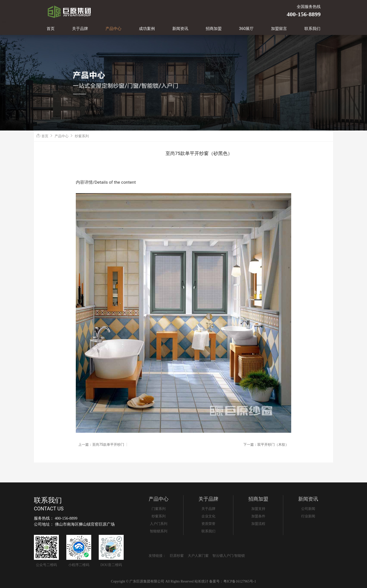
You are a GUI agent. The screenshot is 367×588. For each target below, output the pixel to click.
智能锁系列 (159, 531)
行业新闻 (308, 516)
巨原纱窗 (177, 556)
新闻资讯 (180, 29)
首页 (51, 29)
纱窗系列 (82, 136)
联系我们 (312, 29)
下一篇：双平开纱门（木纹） (266, 444)
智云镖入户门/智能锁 (229, 556)
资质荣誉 (208, 524)
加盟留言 (279, 29)
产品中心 (113, 29)
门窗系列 (159, 509)
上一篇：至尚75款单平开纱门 (101, 444)
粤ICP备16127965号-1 (240, 581)
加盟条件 (258, 516)
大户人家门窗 (198, 556)
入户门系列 (159, 524)
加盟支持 (258, 509)
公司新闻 (308, 509)
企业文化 (208, 516)
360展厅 (246, 29)
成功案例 (147, 29)
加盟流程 (258, 524)
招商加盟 (214, 29)
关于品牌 (80, 29)
